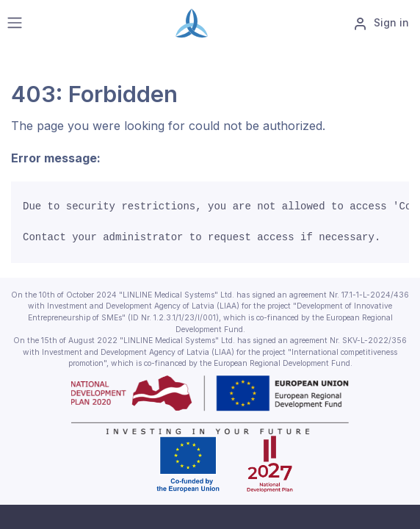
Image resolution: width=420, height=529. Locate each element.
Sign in (381, 24)
